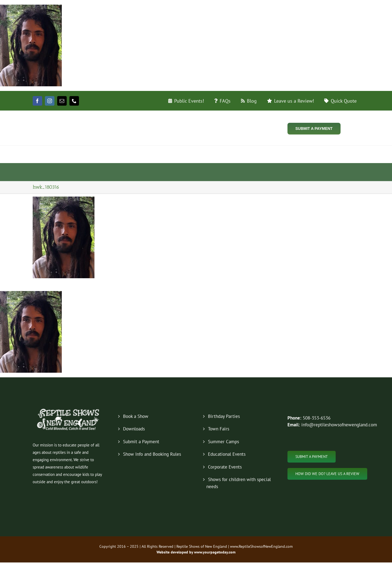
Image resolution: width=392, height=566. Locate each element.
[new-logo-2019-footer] (69, 409)
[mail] (62, 101)
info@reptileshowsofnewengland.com (339, 425)
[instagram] (50, 101)
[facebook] (37, 101)
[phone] (74, 101)
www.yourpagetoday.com (214, 552)
